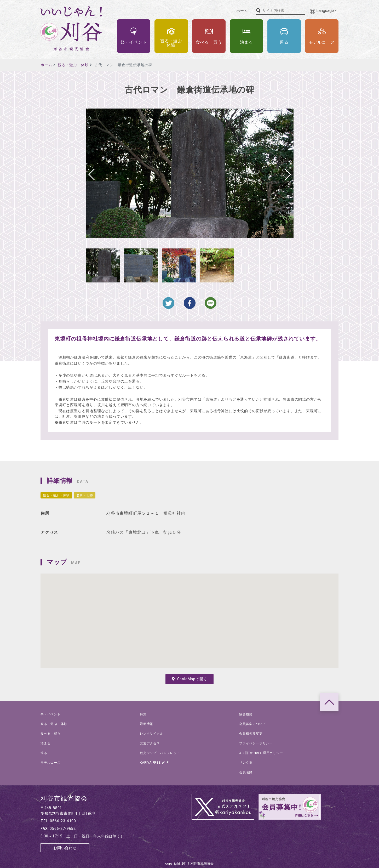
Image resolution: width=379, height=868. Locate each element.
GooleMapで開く (190, 679)
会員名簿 (246, 772)
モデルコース (51, 763)
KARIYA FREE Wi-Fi (155, 763)
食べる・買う (51, 734)
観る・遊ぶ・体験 (73, 65)
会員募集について (252, 724)
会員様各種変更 (251, 734)
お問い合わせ (65, 848)
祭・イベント (51, 714)
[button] (287, 174)
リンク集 (246, 763)
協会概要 (246, 714)
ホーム (242, 11)
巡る (44, 753)
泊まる (45, 743)
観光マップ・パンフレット (160, 753)
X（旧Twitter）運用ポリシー (261, 753)
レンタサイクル (152, 734)
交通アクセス (150, 743)
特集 (143, 714)
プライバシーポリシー (256, 743)
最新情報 (147, 724)
